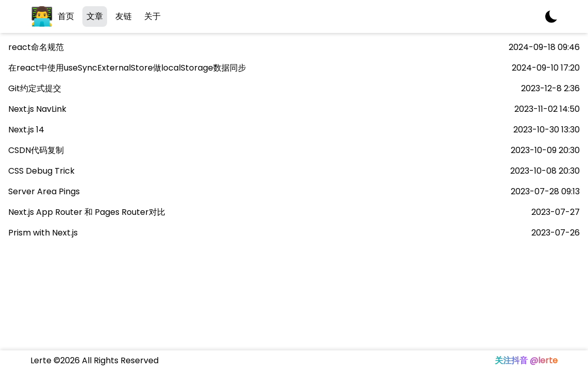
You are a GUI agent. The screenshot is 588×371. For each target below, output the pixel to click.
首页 (66, 16)
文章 (95, 16)
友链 (124, 16)
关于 (152, 16)
